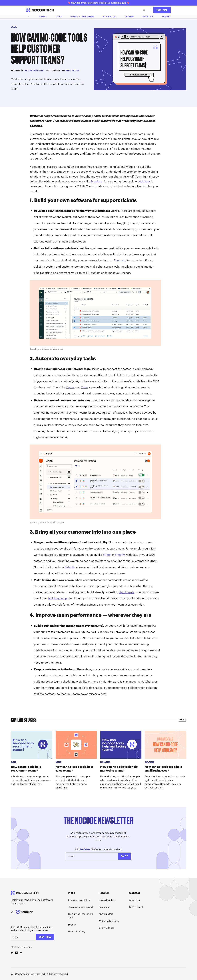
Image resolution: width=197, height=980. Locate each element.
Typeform (97, 181)
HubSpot (144, 181)
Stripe (107, 555)
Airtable (70, 567)
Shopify (120, 555)
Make (84, 387)
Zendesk (119, 260)
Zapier (70, 387)
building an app (58, 598)
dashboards (127, 592)
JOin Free (162, 10)
